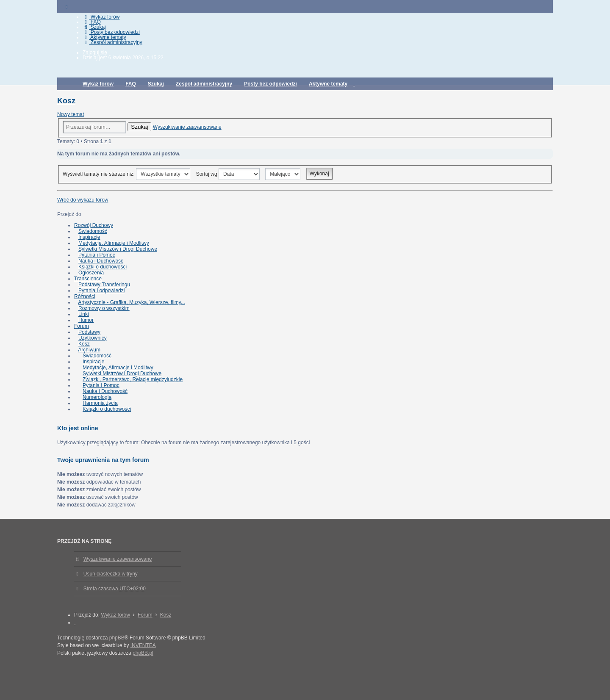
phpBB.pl (143, 653)
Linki (84, 314)
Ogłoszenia (91, 273)
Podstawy (89, 332)
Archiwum (89, 350)
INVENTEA (143, 645)
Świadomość (93, 231)
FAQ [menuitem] (92, 22)
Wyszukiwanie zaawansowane (187, 127)
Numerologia (97, 397)
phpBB (117, 638)
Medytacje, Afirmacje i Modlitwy (114, 243)
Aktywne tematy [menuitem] (104, 37)
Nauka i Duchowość (101, 261)
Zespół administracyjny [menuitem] (112, 42)
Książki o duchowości (103, 267)
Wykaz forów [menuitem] (101, 17)
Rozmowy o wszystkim (104, 308)
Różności (85, 296)
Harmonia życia (100, 403)
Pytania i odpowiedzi (101, 291)
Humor (86, 320)
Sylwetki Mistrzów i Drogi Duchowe (118, 249)
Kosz (66, 101)
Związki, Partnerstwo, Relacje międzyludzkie (133, 379)
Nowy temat (71, 114)
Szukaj (139, 127)
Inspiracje (89, 237)
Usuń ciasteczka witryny (111, 574)
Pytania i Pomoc (97, 255)
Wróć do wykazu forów (83, 200)
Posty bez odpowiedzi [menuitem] (111, 32)
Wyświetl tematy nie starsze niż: (126, 174)
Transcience (88, 279)
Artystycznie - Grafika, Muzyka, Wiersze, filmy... (131, 302)
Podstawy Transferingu (104, 285)
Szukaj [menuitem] (94, 27)
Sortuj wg (228, 174)
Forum (82, 326)
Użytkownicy (93, 338)
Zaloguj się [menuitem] (95, 53)
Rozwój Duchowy (94, 225)
